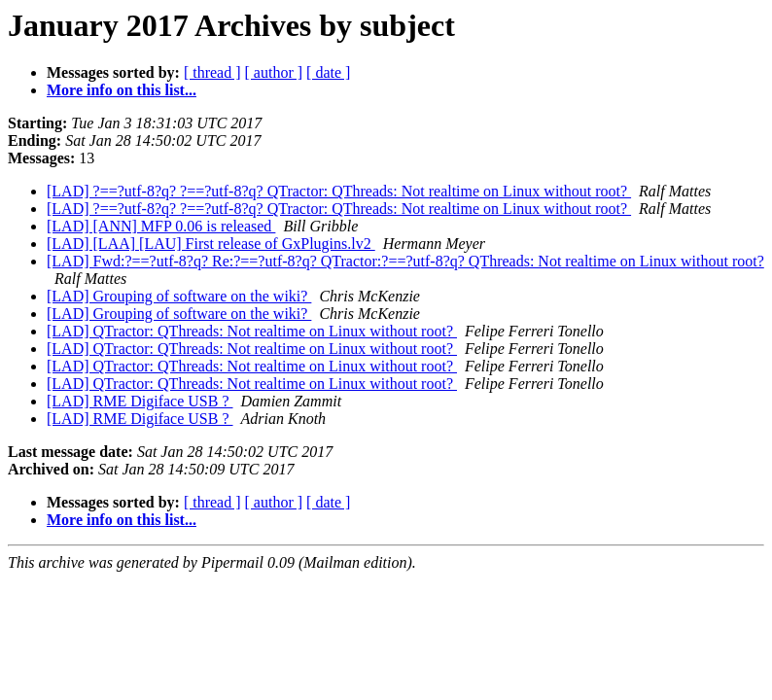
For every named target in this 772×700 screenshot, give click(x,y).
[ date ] (328, 72)
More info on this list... (122, 90)
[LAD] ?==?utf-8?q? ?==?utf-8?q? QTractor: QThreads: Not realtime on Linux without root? (339, 191)
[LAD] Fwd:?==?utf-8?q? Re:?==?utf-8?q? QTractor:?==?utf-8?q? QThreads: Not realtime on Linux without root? (405, 261)
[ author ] (274, 72)
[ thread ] (212, 72)
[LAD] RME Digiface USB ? (140, 401)
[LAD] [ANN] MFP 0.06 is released (161, 226)
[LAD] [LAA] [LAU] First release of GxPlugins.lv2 (211, 244)
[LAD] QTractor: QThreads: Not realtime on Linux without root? (252, 331)
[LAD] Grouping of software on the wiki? (179, 296)
